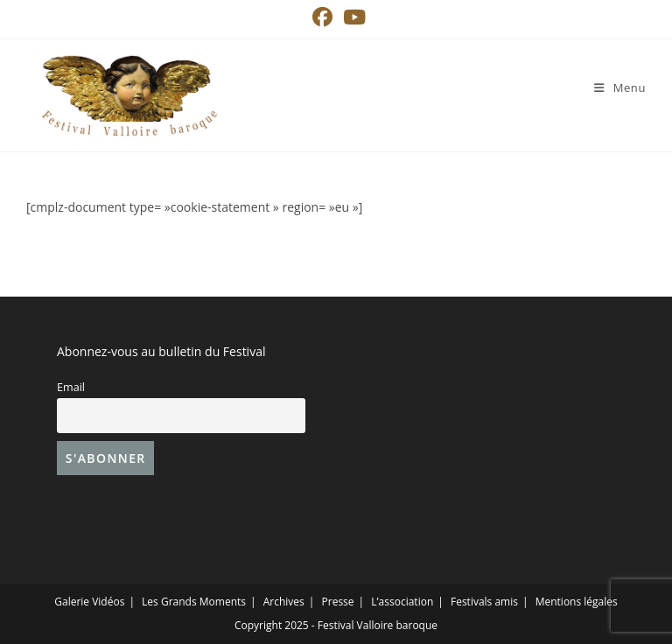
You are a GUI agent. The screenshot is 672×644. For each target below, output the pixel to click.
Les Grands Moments (194, 602)
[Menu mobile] (620, 87)
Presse (338, 602)
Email (71, 387)
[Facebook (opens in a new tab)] (322, 17)
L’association (402, 602)
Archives (284, 602)
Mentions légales (577, 602)
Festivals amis (484, 602)
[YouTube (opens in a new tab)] (352, 17)
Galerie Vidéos (89, 602)
